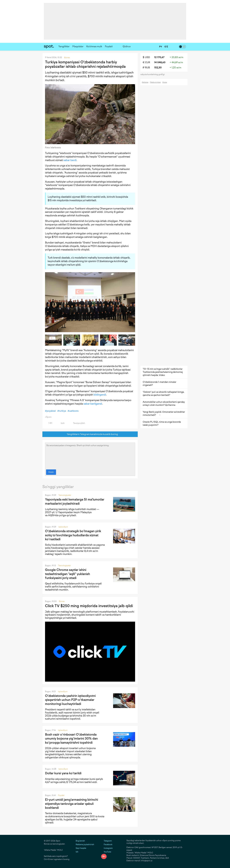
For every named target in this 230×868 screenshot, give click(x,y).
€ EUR (146, 62)
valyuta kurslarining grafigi (153, 74)
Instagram (107, 848)
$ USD (146, 57)
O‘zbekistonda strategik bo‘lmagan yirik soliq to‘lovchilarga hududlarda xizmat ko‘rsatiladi (73, 535)
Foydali (109, 46)
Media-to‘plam (155, 82)
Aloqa (165, 82)
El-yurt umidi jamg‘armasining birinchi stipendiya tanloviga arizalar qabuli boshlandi (72, 804)
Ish (77, 852)
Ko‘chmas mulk (94, 46)
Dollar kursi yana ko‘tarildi (63, 773)
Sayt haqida (81, 848)
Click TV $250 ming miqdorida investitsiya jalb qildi (89, 606)
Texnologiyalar (65, 495)
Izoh (61, 423)
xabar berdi (70, 160)
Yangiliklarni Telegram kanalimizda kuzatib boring (90, 434)
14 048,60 (160, 62)
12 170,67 (159, 57)
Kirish (51, 472)
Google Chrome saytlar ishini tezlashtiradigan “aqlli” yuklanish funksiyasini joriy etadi (67, 574)
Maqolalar (78, 46)
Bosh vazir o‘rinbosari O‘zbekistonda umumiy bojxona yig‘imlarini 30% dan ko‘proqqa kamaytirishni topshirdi (71, 739)
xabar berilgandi (93, 404)
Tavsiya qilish (77, 423)
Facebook (107, 844)
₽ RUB (146, 68)
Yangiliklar (64, 46)
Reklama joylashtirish (85, 844)
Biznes (62, 601)
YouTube (106, 852)
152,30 (158, 68)
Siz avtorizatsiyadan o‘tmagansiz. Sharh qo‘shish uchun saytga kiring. (90, 455)
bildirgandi (100, 395)
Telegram (106, 841)
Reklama (145, 82)
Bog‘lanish (80, 841)
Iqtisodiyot (63, 527)
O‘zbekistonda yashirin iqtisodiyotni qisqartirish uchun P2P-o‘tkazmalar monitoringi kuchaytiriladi (70, 700)
